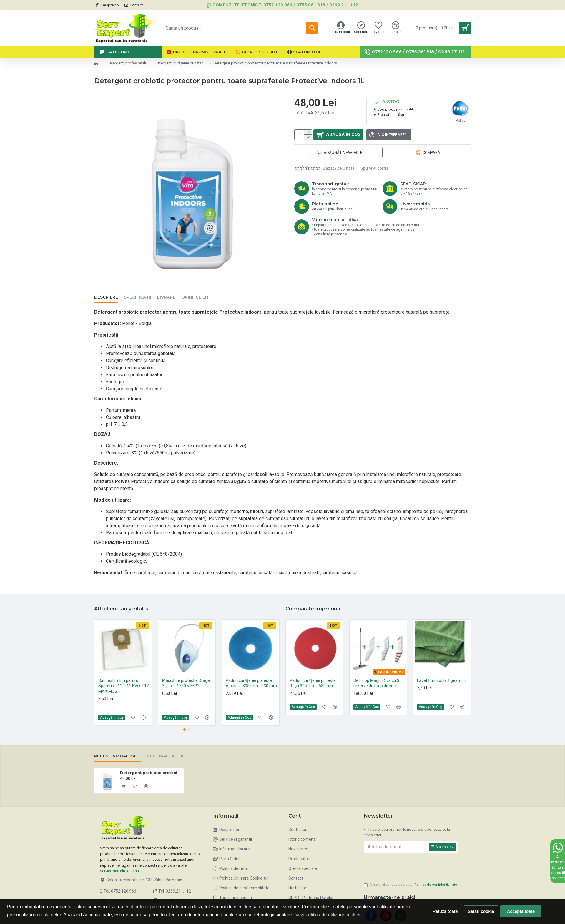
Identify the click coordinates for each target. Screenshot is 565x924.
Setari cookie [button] (481, 911)
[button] (185, 722)
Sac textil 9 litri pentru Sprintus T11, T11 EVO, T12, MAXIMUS (124, 678)
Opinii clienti (197, 297)
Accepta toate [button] (521, 911)
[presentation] (405, 859)
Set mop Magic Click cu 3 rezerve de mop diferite (376, 676)
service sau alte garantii (120, 864)
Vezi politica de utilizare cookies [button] (329, 915)
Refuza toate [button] (445, 911)
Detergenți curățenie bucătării (180, 63)
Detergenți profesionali (126, 63)
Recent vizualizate (118, 749)
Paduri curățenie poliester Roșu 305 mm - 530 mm (313, 676)
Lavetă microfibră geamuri (442, 673)
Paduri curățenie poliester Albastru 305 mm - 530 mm (251, 676)
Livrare (166, 297)
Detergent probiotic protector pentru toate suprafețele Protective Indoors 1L (151, 765)
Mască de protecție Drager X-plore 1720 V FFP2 (187, 676)
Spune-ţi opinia (374, 174)
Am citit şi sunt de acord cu (411, 879)
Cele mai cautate (168, 749)
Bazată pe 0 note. (339, 174)
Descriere (106, 297)
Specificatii (138, 297)
